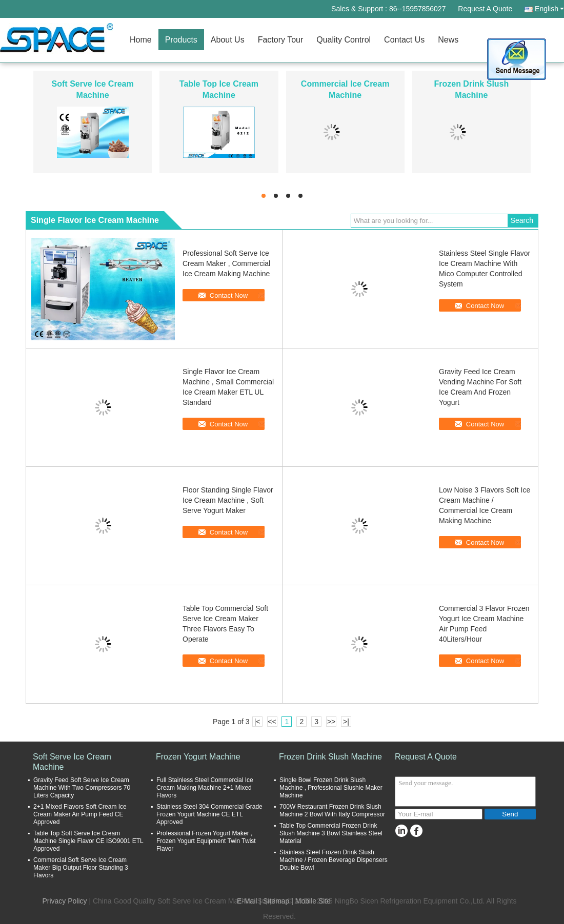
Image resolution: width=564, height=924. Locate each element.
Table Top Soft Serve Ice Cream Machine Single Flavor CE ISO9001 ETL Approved (88, 841)
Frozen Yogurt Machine (198, 757)
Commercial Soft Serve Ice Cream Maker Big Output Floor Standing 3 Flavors (81, 868)
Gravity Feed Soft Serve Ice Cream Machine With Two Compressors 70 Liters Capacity (82, 788)
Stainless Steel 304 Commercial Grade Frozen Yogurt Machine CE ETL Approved (209, 814)
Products (181, 40)
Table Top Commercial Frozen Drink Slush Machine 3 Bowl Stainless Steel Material (331, 833)
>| (346, 722)
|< (257, 722)
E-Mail (247, 901)
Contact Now (229, 295)
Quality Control (344, 40)
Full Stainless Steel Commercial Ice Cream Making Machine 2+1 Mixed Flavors (205, 788)
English (549, 9)
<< (272, 722)
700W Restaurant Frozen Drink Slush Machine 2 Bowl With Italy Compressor (332, 810)
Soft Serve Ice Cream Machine (72, 762)
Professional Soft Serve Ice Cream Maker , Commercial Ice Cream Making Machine (226, 263)
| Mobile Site (311, 901)
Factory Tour (281, 40)
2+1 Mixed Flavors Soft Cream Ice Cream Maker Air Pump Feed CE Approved (80, 814)
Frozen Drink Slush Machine (330, 757)
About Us (228, 40)
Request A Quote (485, 9)
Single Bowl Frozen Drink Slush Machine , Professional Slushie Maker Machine (331, 788)
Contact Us (404, 40)
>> (331, 722)
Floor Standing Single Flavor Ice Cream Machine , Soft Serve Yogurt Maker (228, 500)
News (448, 40)
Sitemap (276, 901)
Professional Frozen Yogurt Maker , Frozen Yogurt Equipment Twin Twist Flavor (206, 841)
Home (141, 40)
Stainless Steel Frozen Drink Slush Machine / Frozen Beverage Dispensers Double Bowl (334, 860)
